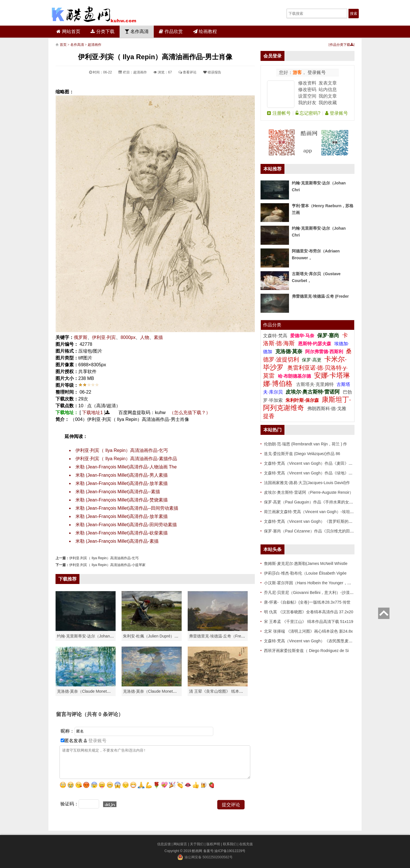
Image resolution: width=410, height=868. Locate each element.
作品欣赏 (171, 31)
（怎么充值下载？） (190, 413)
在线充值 (246, 844)
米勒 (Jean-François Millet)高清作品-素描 (117, 541)
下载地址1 (92, 413)
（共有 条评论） (102, 714)
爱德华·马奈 (303, 336)
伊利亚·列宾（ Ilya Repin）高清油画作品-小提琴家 (107, 565)
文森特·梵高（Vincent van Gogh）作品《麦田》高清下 (312, 463)
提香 (269, 416)
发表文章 (328, 83)
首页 (63, 45)
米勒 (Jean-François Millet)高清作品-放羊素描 (122, 483)
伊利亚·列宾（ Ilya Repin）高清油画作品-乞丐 (122, 450)
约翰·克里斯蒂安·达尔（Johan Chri (88, 636)
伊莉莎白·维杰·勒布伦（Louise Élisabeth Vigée (305, 573)
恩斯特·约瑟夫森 (315, 344)
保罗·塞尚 (329, 336)
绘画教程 (205, 31)
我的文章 (328, 96)
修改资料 (307, 83)
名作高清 (137, 31)
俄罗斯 (81, 337)
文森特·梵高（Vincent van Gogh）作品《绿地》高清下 (312, 473)
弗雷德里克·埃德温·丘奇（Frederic (219, 636)
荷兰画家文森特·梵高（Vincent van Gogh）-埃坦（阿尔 (313, 512)
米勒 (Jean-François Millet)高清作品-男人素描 (122, 475)
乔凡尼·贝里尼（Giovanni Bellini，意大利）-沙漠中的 (311, 593)
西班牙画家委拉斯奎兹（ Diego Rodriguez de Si (306, 651)
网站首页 (68, 31)
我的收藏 (328, 103)
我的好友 (307, 103)
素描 (158, 337)
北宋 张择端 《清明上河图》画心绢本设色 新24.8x (308, 631)
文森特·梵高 (276, 336)
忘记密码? (308, 113)
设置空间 (307, 96)
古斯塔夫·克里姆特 (315, 384)
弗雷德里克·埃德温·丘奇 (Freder (320, 296)
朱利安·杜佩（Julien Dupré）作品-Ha (156, 636)
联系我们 (230, 844)
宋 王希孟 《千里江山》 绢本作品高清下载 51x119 (309, 622)
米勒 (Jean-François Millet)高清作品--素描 (118, 492)
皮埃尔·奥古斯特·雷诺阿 (313, 392)
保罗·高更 (311, 360)
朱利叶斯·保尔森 (303, 400)
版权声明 (213, 844)
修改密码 (307, 90)
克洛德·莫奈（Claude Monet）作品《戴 (158, 691)
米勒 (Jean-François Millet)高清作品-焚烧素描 (122, 500)
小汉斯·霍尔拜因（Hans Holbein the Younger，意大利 (312, 583)
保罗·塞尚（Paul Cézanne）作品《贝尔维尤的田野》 (311, 531)
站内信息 (328, 90)
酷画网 (197, 851)
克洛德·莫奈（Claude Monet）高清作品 (92, 691)
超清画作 (95, 45)
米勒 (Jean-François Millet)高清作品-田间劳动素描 (126, 525)
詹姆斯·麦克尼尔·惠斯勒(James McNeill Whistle (306, 563)
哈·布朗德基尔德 (295, 376)
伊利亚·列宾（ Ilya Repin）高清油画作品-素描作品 (126, 459)
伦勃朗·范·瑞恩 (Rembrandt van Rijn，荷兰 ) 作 (306, 444)
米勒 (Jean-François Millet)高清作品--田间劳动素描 (127, 508)
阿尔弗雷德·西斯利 (324, 352)
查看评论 (187, 72)
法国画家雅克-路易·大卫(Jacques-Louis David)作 (307, 483)
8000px (128, 337)
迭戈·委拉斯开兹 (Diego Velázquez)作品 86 (302, 454)
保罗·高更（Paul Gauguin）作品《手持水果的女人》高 (312, 502)
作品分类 (272, 325)
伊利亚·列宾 (104, 337)
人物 (145, 337)
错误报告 (212, 72)
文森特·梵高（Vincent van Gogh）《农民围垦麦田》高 (312, 641)
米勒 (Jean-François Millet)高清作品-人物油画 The (126, 467)
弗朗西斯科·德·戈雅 (327, 409)
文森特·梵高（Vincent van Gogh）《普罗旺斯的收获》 (312, 521)
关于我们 (197, 844)
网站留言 (180, 844)
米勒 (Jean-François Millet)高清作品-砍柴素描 (122, 533)
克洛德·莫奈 (289, 351)
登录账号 (316, 72)
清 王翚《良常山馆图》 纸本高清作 (220, 691)
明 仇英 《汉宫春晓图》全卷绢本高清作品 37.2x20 (309, 612)
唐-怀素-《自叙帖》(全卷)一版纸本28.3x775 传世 (307, 602)
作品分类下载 (342, 45)
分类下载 (102, 31)
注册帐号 (279, 113)
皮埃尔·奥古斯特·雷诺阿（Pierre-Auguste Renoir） (309, 492)
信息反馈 (164, 844)
